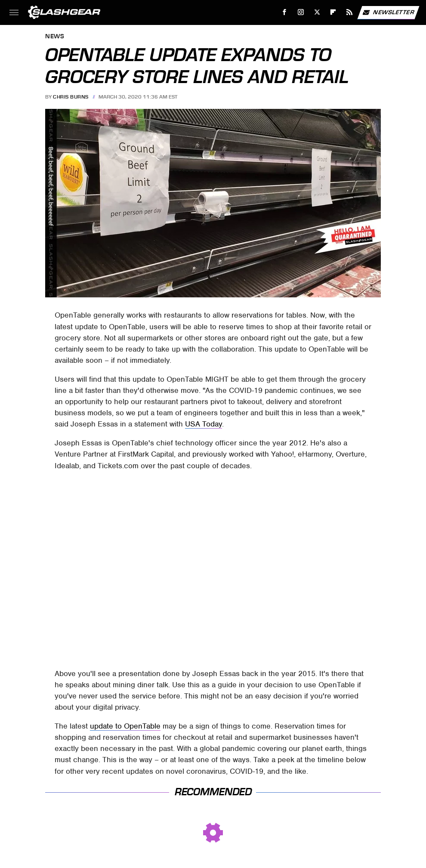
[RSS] (350, 12)
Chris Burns (71, 97)
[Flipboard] (333, 12)
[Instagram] (301, 12)
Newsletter (388, 12)
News (55, 37)
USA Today (204, 424)
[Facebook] (285, 12)
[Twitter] (317, 12)
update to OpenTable (125, 726)
